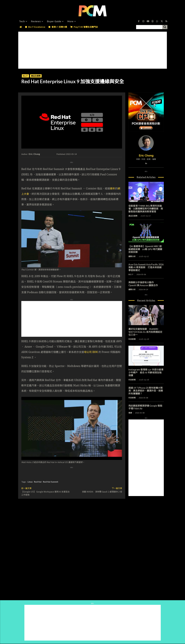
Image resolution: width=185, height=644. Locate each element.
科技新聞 (132, 339)
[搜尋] (165, 27)
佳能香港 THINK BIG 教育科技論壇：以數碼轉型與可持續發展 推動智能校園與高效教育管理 (146, 209)
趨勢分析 (132, 256)
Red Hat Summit (51, 482)
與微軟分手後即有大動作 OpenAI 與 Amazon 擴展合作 (143, 284)
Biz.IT (25, 76)
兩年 (112, 188)
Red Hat (38, 482)
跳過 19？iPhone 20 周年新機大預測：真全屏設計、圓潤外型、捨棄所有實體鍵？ (146, 391)
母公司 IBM (91, 352)
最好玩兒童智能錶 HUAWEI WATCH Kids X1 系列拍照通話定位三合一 (145, 332)
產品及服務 (36, 76)
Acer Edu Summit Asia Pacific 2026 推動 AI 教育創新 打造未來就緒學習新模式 (146, 267)
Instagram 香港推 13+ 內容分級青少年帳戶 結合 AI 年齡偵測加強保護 (146, 372)
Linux (30, 482)
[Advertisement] (93, 50)
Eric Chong (34, 154)
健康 (130, 413)
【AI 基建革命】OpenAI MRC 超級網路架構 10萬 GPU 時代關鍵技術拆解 (145, 249)
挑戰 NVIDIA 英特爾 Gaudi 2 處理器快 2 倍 (102, 492)
